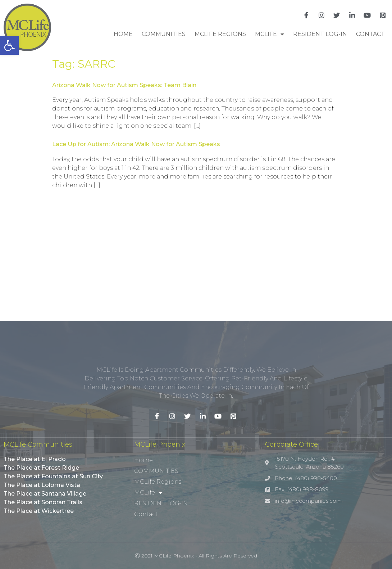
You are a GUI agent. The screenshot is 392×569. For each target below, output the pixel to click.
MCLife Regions (220, 34)
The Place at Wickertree (39, 511)
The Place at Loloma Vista (42, 485)
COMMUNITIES (164, 34)
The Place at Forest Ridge (41, 468)
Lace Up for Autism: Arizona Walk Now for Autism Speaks (136, 144)
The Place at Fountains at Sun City (53, 476)
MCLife (270, 34)
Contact (370, 34)
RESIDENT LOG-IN (320, 34)
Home (123, 34)
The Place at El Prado (35, 459)
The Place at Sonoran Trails (43, 502)
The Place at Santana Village (45, 494)
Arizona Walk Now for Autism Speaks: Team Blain (124, 85)
